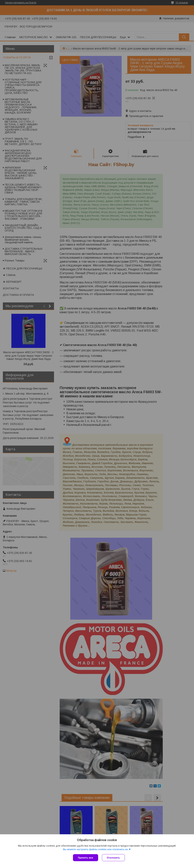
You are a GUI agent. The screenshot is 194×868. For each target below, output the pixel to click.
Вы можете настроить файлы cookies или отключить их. (96, 849)
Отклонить (113, 858)
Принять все (86, 858)
